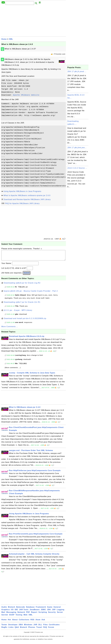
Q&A (17, 629)
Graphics (6, 612)
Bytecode (21, 609)
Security (52, 614)
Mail (3, 614)
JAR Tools (24, 612)
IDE (16, 612)
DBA (21, 627)
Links (11, 629)
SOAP (12, 617)
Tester (4, 627)
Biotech (12, 609)
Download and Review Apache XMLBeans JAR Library (27, 199)
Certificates (54, 627)
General (57, 609)
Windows (28, 627)
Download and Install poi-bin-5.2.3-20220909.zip (25, 321)
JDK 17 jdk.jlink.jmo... (77, 148)
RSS (32, 622)
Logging (60, 612)
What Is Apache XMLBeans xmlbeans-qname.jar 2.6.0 (27, 195)
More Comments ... (10, 329)
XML (11, 39)
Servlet (5, 617)
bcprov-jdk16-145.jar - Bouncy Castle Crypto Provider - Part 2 (31, 293)
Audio (4, 609)
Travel (39, 629)
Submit (27, 275)
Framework (41, 609)
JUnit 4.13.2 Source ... (77, 168)
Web (25, 617)
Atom (38, 622)
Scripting (43, 614)
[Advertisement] (33, 21)
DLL (40, 627)
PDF (28, 614)
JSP (54, 612)
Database (30, 609)
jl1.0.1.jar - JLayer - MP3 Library (18, 312)
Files (45, 627)
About (15, 622)
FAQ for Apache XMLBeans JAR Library (22, 203)
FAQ (45, 629)
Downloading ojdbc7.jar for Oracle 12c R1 (22, 304)
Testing (19, 617)
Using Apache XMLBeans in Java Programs (22, 191)
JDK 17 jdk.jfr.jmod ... (77, 71)
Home (4, 39)
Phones (32, 629)
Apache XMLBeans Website (26, 95)
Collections (24, 622)
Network (21, 614)
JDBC (43, 612)
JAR (35, 627)
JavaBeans (35, 612)
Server (60, 614)
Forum (51, 629)
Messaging (11, 614)
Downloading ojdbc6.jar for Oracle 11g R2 (22, 285)
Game (50, 609)
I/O (12, 612)
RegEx (4, 629)
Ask (43, 622)
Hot (9, 622)
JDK (49, 612)
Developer (13, 627)
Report (34, 614)
